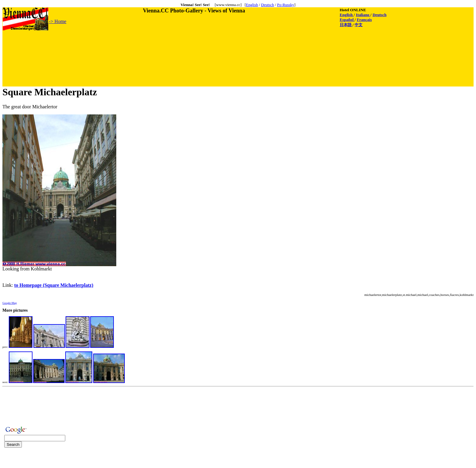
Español (347, 20)
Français (364, 20)
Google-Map (10, 303)
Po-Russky (286, 5)
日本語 (346, 25)
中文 (359, 25)
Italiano (363, 15)
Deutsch (268, 5)
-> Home (58, 21)
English (252, 5)
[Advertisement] (113, 45)
